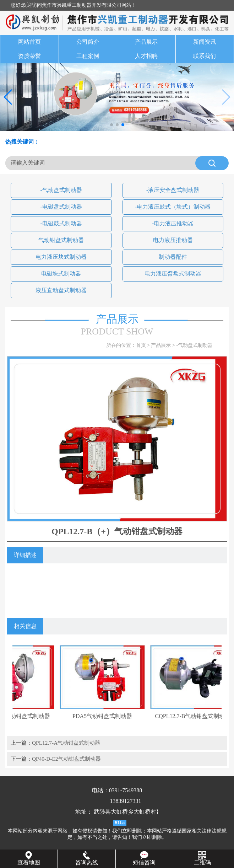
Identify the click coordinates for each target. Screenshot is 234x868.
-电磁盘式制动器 (61, 207)
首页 (141, 345)
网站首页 (29, 42)
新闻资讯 (205, 42)
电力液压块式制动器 (61, 257)
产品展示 (146, 42)
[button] (111, 125)
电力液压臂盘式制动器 (173, 274)
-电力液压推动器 (173, 223)
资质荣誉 (29, 56)
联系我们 (205, 56)
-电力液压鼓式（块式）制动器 (173, 207)
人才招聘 (146, 56)
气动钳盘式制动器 (61, 240)
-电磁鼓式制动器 (61, 223)
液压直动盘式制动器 (61, 290)
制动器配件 (173, 257)
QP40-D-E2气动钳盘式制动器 (66, 759)
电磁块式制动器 (61, 274)
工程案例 (88, 56)
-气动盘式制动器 (61, 190)
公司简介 (88, 42)
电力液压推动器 (173, 240)
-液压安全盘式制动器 (173, 190)
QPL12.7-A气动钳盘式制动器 (66, 743)
